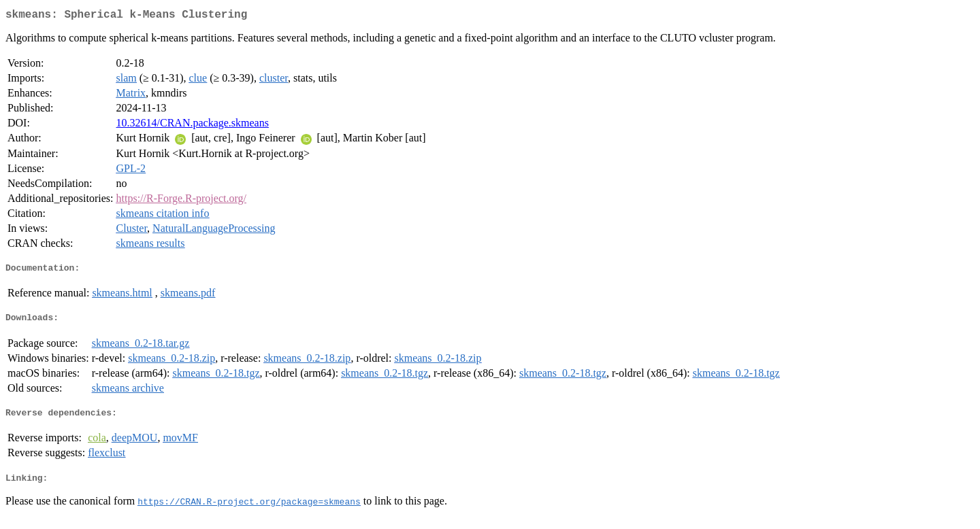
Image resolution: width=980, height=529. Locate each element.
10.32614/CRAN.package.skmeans (193, 125)
